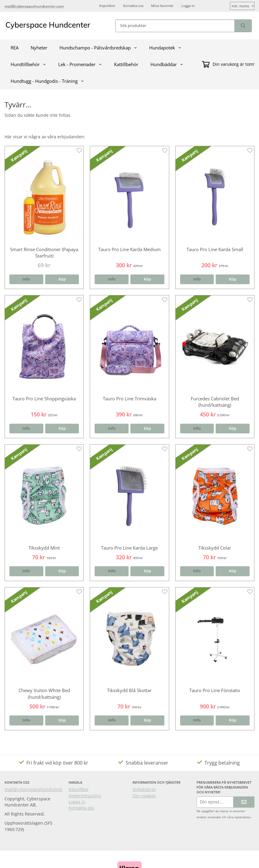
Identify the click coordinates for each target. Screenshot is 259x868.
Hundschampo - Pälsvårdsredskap (98, 48)
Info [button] (26, 279)
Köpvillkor (107, 6)
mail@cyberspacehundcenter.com (39, 789)
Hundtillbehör (28, 64)
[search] (243, 26)
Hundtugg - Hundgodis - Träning (47, 81)
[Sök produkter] (175, 26)
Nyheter (39, 48)
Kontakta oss (133, 6)
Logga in (188, 6)
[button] (62, 279)
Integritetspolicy (85, 796)
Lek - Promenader (80, 64)
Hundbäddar (167, 64)
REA (15, 48)
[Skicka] (244, 802)
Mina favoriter (162, 6)
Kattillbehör (126, 64)
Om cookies (144, 796)
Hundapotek (165, 48)
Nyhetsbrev (144, 789)
